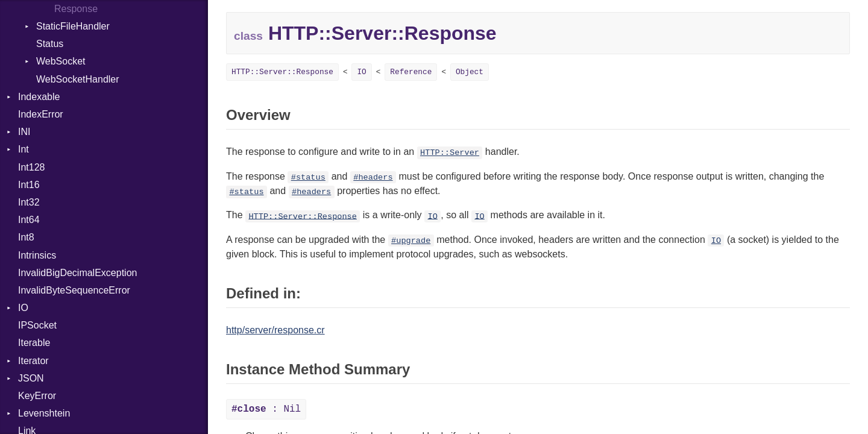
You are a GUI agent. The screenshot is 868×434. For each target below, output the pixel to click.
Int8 (26, 237)
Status (50, 44)
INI (24, 132)
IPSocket (37, 325)
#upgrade (411, 241)
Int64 (29, 220)
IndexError (41, 114)
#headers (373, 178)
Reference (411, 72)
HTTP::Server (450, 153)
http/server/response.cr (275, 330)
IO (23, 308)
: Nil (266, 409)
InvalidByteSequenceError (74, 290)
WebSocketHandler (78, 79)
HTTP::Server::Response (282, 72)
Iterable (34, 343)
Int (24, 149)
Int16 (29, 185)
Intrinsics (37, 255)
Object (470, 72)
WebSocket (61, 61)
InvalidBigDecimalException (77, 273)
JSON (31, 378)
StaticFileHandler (73, 26)
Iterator (33, 361)
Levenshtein (44, 413)
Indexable (39, 97)
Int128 (31, 167)
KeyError (37, 396)
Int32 (29, 202)
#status (308, 178)
